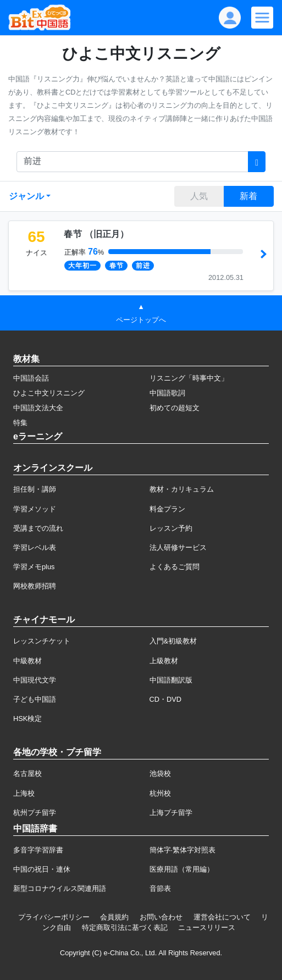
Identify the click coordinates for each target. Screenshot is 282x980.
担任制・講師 (35, 489)
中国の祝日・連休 (42, 869)
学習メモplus (34, 567)
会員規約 (114, 917)
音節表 (160, 888)
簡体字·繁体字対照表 (183, 850)
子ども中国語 (35, 699)
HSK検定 (27, 719)
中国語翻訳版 (171, 680)
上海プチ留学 (171, 813)
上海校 (24, 793)
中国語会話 (31, 378)
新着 (248, 196)
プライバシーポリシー (54, 917)
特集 (20, 423)
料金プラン (167, 509)
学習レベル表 (35, 547)
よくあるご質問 (175, 567)
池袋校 (160, 773)
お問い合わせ (161, 917)
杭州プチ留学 (35, 813)
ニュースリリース (207, 927)
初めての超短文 (175, 408)
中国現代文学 (35, 680)
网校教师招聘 (35, 586)
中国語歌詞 (167, 393)
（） (96, 234)
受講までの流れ (38, 528)
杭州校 (160, 793)
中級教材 (27, 661)
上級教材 (164, 661)
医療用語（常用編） (182, 869)
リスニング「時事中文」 (189, 378)
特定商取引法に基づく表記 (125, 927)
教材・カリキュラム (182, 489)
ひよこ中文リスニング (49, 393)
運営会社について (222, 917)
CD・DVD (166, 699)
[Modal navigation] (262, 18)
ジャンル (26, 196)
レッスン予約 (171, 528)
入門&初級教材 (173, 641)
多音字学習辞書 (38, 850)
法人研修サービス (178, 547)
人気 (199, 196)
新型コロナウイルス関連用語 (60, 888)
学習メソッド (35, 509)
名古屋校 (27, 773)
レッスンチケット (42, 641)
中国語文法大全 (38, 408)
